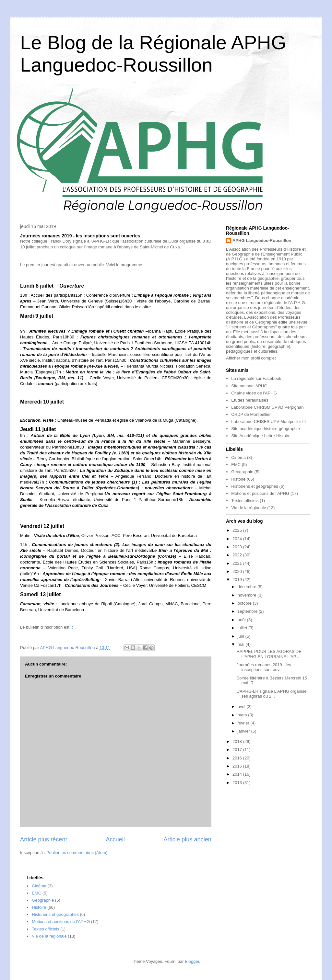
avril (242, 707)
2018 (238, 741)
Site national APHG (249, 386)
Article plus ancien (187, 839)
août (242, 620)
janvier (244, 731)
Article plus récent (44, 839)
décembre (248, 587)
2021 (238, 563)
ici (73, 627)
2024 (238, 539)
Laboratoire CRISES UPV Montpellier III (268, 422)
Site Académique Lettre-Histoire (261, 436)
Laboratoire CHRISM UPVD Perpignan (267, 407)
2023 (238, 547)
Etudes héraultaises (250, 400)
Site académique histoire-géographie (266, 429)
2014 (238, 774)
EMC (236, 465)
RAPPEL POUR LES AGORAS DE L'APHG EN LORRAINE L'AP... (269, 654)
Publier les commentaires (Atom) (77, 853)
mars (243, 715)
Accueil (115, 839)
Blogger (192, 961)
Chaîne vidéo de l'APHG (254, 393)
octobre (245, 603)
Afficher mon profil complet (251, 358)
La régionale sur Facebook (256, 378)
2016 (238, 758)
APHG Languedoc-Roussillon (262, 240)
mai (242, 644)
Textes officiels (245, 501)
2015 (238, 766)
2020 (238, 571)
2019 (238, 580)
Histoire (238, 479)
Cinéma (238, 457)
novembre (248, 595)
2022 (238, 555)
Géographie (242, 472)
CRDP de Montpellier (251, 414)
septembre (248, 611)
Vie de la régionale (249, 508)
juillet (243, 628)
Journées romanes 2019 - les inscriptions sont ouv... (264, 667)
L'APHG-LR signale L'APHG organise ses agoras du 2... (271, 694)
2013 (238, 783)
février (244, 723)
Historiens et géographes (255, 486)
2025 (238, 530)
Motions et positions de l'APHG (260, 493)
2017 (238, 750)
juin (242, 636)
